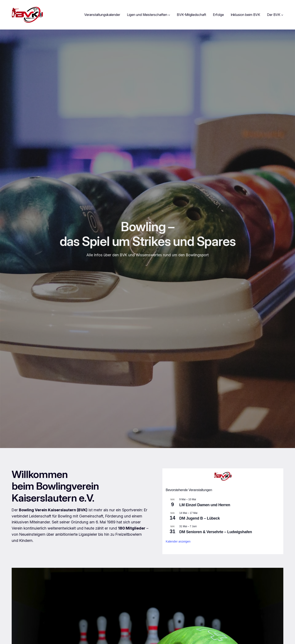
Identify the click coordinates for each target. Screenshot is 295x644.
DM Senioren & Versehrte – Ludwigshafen (216, 532)
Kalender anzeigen (178, 541)
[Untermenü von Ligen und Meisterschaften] (169, 15)
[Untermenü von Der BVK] (282, 15)
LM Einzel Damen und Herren (205, 505)
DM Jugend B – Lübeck (200, 518)
